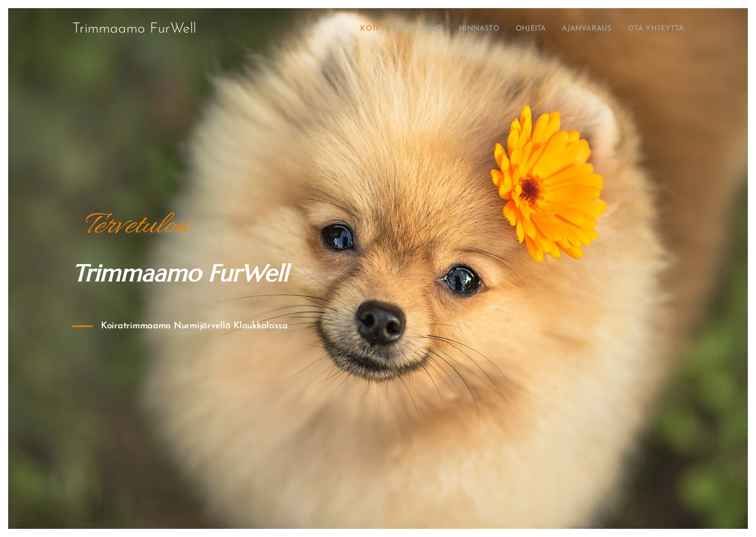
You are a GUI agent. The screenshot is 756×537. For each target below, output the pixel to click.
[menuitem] (340, 29)
